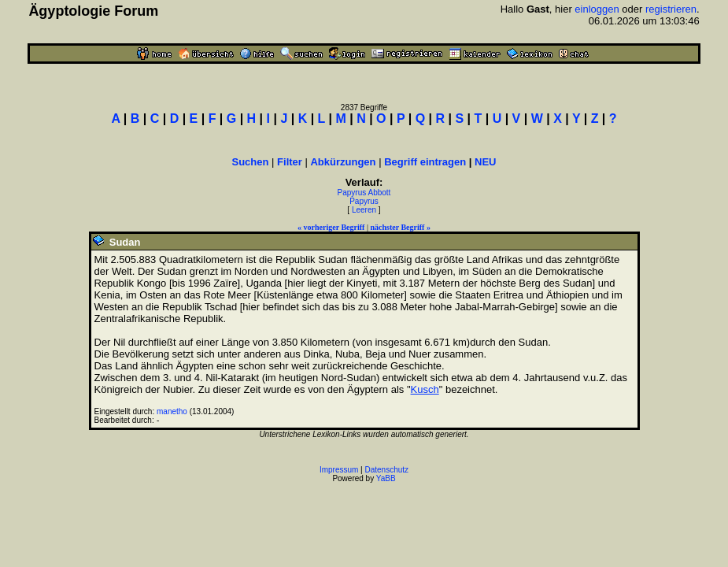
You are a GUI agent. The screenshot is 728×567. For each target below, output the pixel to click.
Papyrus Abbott (364, 193)
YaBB (386, 478)
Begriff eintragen (425, 162)
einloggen (597, 9)
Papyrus (364, 201)
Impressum (339, 470)
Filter (290, 162)
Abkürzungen (343, 162)
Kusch (425, 389)
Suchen (251, 162)
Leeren (364, 210)
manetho (172, 411)
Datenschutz (387, 470)
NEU (485, 162)
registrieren (671, 9)
